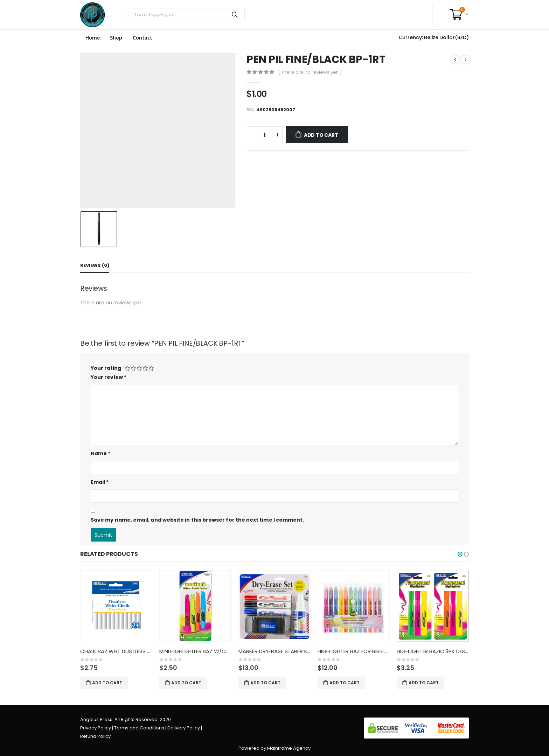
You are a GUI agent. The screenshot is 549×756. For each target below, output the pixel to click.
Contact (143, 38)
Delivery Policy (184, 728)
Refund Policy (95, 736)
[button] (460, 554)
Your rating (106, 368)
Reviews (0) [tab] (95, 265)
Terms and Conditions (139, 728)
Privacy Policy (96, 728)
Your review (109, 377)
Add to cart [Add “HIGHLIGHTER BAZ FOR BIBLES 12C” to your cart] (345, 683)
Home (92, 38)
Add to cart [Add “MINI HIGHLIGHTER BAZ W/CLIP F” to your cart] (186, 683)
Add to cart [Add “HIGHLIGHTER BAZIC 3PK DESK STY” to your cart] (424, 683)
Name (100, 453)
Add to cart (321, 135)
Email (100, 482)
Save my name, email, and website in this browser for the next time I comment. (197, 520)
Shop (116, 38)
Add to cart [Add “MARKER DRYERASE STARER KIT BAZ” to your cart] (265, 683)
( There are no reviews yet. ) (310, 72)
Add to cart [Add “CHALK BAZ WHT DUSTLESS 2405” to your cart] (107, 683)
